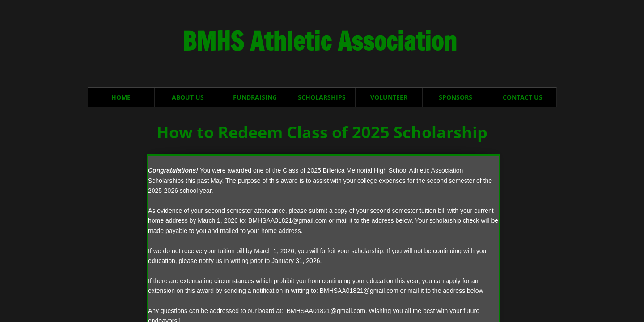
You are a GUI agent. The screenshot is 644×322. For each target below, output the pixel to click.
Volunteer (389, 97)
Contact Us (523, 97)
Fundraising (255, 97)
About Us (188, 97)
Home (121, 97)
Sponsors (455, 97)
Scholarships (322, 97)
